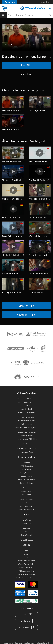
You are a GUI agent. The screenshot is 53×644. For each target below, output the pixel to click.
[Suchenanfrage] (30, 15)
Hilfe (26, 550)
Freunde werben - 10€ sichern (26, 439)
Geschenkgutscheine (26, 436)
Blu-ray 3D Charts (26, 483)
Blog (27, 515)
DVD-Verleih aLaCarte (35, 8)
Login (43, 2)
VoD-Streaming (27, 424)
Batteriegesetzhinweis (27, 574)
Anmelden (10, 2)
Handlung (26, 74)
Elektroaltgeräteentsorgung (26, 578)
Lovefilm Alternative (26, 444)
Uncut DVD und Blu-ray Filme (26, 427)
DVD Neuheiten (27, 466)
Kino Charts (26, 495)
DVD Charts (27, 469)
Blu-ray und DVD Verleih (27, 399)
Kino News (27, 523)
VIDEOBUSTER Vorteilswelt (26, 449)
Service (27, 545)
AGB (26, 557)
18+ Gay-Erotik (26, 409)
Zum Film (26, 65)
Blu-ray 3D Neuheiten (26, 480)
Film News (26, 520)
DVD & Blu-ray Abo (26, 417)
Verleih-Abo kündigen (27, 561)
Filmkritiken (26, 528)
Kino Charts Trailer (26, 506)
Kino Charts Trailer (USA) (27, 509)
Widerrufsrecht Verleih (26, 564)
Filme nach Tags (27, 452)
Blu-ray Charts (27, 476)
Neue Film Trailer (27, 499)
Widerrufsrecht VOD (27, 567)
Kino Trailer (27, 503)
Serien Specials (27, 535)
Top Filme (27, 462)
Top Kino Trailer (26, 305)
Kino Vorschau (27, 491)
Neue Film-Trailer (27, 315)
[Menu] (3, 15)
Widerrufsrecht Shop (27, 571)
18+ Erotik (26, 406)
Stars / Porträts (27, 532)
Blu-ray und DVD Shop (26, 402)
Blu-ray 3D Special (26, 540)
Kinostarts (27, 488)
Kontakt (26, 554)
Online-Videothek (27, 393)
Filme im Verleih (27, 457)
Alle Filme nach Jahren (27, 412)
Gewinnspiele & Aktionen (26, 432)
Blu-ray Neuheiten (27, 473)
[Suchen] (50, 15)
